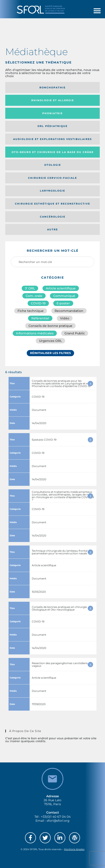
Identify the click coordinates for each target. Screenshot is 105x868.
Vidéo (65, 318)
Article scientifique (61, 288)
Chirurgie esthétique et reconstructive (52, 204)
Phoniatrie (52, 113)
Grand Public (75, 333)
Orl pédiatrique (52, 126)
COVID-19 (38, 303)
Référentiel (40, 318)
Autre (52, 229)
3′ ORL (30, 288)
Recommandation (69, 311)
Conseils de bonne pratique (50, 326)
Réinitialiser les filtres (50, 353)
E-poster (63, 303)
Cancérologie (53, 217)
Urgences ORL (50, 341)
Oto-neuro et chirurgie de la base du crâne (53, 152)
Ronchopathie (52, 88)
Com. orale (34, 296)
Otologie (53, 165)
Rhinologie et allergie (53, 100)
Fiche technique (31, 311)
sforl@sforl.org (58, 821)
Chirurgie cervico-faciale (52, 178)
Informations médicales (35, 333)
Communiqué (64, 296)
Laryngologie (52, 191)
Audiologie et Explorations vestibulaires (52, 139)
